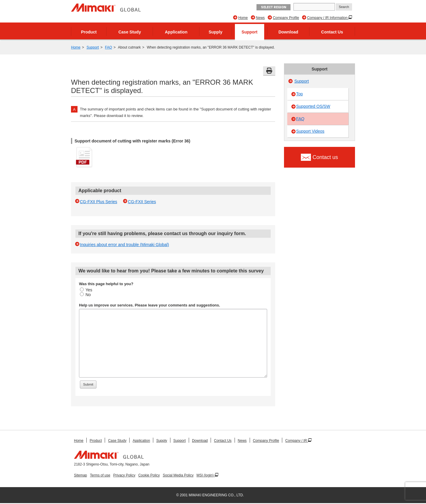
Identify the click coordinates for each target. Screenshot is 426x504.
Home (243, 18)
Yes (86, 290)
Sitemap (80, 475)
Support (250, 32)
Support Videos (310, 131)
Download (288, 32)
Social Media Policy (178, 475)
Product (89, 32)
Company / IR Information (328, 18)
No (85, 295)
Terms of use (100, 475)
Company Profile (286, 18)
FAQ (109, 47)
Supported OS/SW (313, 106)
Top (300, 94)
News (260, 18)
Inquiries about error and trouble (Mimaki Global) (124, 245)
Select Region (273, 7)
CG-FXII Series (142, 202)
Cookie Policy (149, 475)
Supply (216, 32)
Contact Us (332, 32)
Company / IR (297, 441)
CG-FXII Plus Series (99, 202)
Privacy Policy (124, 475)
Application (176, 32)
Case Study (130, 32)
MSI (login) (205, 475)
